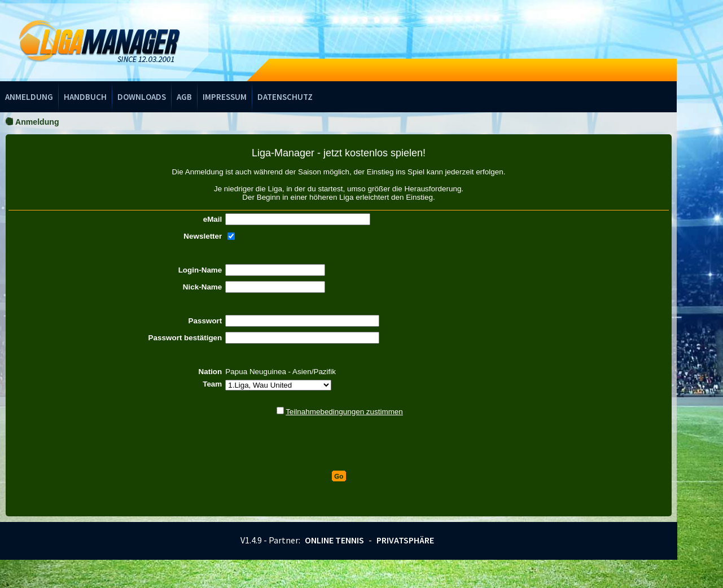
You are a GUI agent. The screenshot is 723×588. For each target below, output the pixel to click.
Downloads (142, 97)
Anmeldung (29, 97)
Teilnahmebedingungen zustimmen (344, 412)
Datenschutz (285, 97)
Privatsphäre (405, 540)
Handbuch (85, 97)
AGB (184, 97)
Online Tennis (334, 540)
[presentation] (339, 444)
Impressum (225, 97)
